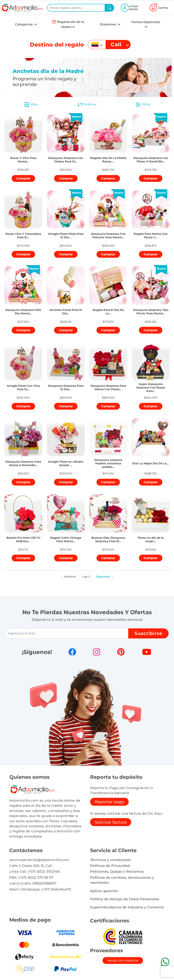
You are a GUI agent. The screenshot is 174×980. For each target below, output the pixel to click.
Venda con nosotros (123, 960)
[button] (23, 157)
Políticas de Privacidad (110, 866)
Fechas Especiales (146, 22)
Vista (31, 105)
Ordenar (87, 105)
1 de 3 (86, 577)
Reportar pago (109, 802)
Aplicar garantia (104, 891)
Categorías (24, 24)
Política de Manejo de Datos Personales (125, 899)
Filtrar (143, 105)
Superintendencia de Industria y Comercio (127, 907)
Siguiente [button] (105, 577)
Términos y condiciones (111, 860)
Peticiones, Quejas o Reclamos (117, 871)
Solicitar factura (111, 822)
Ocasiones (108, 24)
